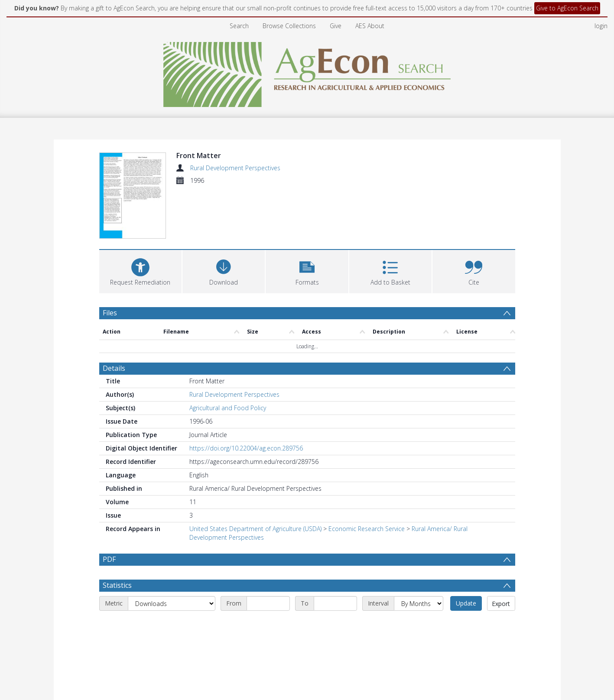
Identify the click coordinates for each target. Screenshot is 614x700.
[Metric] (172, 624)
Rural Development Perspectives (235, 168)
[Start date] (268, 624)
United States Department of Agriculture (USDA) (255, 529)
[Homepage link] (307, 72)
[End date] (335, 624)
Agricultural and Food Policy (228, 408)
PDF (109, 559)
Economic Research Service (367, 529)
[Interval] (419, 624)
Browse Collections (289, 26)
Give (336, 26)
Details (114, 368)
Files (110, 313)
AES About (370, 26)
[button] (307, 271)
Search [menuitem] (239, 26)
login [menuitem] (601, 26)
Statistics (117, 606)
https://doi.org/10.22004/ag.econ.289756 (246, 448)
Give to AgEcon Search (567, 8)
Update (466, 624)
